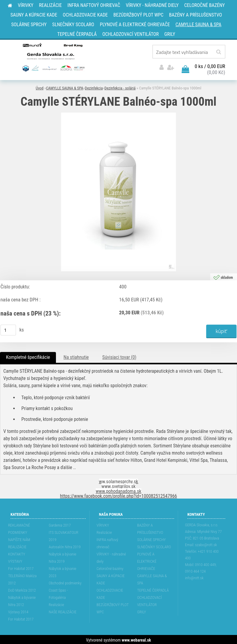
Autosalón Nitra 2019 (65, 546)
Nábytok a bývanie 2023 (63, 571)
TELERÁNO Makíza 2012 (22, 578)
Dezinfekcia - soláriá (120, 87)
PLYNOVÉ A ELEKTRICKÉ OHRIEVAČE (147, 560)
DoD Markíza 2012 (22, 589)
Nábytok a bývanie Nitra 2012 (22, 600)
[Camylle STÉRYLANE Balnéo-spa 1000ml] (118, 114)
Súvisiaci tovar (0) (119, 356)
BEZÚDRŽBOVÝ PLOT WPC (113, 607)
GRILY (142, 611)
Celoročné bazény (110, 567)
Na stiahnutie (76, 356)
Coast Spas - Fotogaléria (58, 593)
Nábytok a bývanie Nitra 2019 (63, 557)
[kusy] (8, 329)
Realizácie (56, 604)
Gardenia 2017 (60, 524)
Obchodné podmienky (65, 582)
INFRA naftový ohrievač (107, 542)
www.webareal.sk (136, 639)
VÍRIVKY (103, 524)
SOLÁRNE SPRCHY (151, 538)
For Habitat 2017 (21, 567)
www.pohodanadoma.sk (118, 490)
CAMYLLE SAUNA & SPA (65, 87)
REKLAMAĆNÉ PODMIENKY (19, 528)
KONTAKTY (17, 553)
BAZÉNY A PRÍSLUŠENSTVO (150, 528)
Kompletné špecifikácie (28, 356)
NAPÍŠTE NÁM (19, 538)
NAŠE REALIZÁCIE (63, 611)
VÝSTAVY (15, 560)
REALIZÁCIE (17, 546)
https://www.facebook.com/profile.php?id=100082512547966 (119, 495)
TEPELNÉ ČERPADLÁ (153, 589)
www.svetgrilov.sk (118, 485)
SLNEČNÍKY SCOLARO (154, 546)
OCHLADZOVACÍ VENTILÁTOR (149, 600)
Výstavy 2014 (18, 611)
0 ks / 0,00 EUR (210, 65)
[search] (219, 52)
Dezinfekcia (94, 87)
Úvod (40, 87)
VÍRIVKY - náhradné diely (111, 557)
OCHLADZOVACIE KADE (110, 593)
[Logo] (53, 57)
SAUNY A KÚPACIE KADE (111, 578)
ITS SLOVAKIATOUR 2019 (63, 535)
